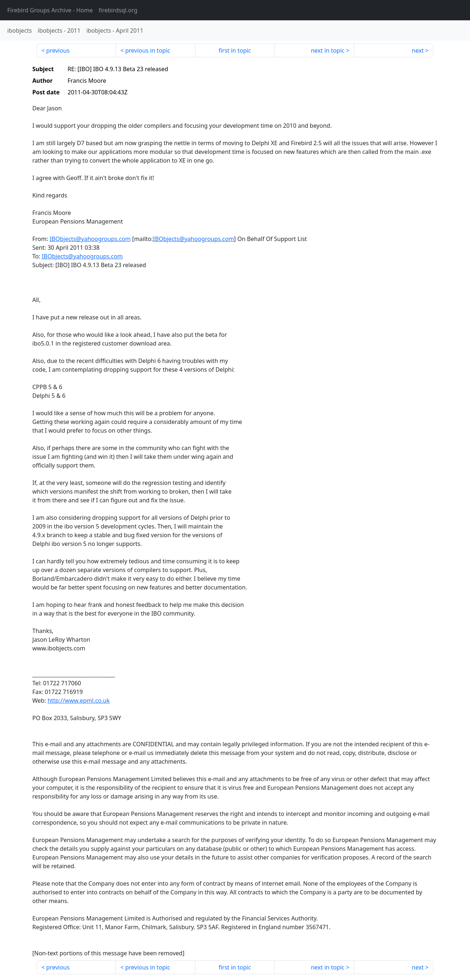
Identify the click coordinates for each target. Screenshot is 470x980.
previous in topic (148, 50)
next (418, 50)
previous (58, 50)
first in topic (235, 50)
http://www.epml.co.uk (79, 701)
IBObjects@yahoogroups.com (90, 239)
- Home (50, 10)
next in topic (328, 50)
